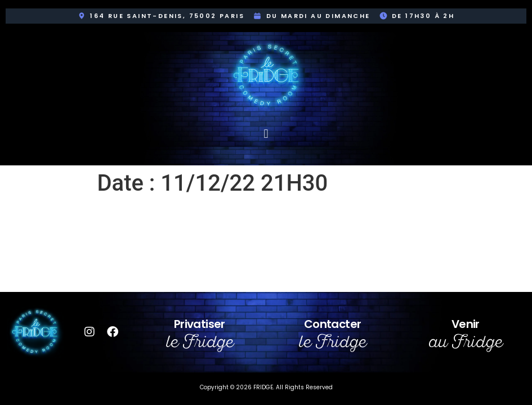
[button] (266, 134)
